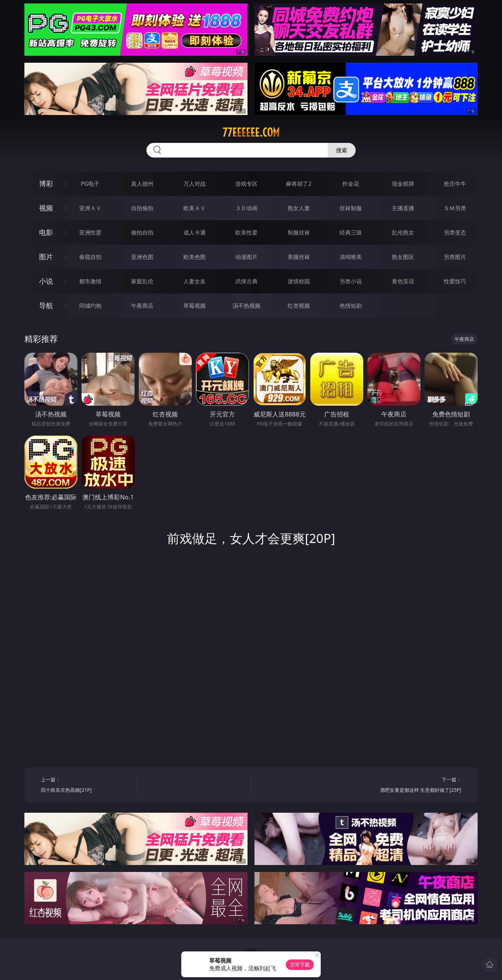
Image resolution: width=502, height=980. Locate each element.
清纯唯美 (351, 257)
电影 (46, 232)
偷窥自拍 (90, 257)
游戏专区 (246, 184)
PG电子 (90, 184)
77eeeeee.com (251, 132)
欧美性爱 (246, 232)
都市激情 (90, 281)
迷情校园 (299, 281)
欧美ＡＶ (195, 208)
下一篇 (415, 786)
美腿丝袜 (299, 257)
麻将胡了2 (299, 184)
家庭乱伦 (142, 281)
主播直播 (403, 208)
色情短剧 (351, 306)
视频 (46, 208)
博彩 (46, 183)
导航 (46, 305)
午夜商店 (142, 306)
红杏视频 (299, 306)
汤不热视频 (246, 306)
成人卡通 (195, 232)
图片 (46, 257)
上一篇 (87, 786)
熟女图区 (403, 257)
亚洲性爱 (90, 232)
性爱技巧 (455, 281)
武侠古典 (246, 281)
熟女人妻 (299, 208)
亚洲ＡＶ (90, 208)
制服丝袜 (299, 232)
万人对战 (195, 184)
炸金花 (351, 184)
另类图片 (455, 257)
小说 (46, 281)
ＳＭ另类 (455, 208)
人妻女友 (195, 281)
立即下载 (300, 964)
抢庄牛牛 (455, 184)
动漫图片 (246, 257)
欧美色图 (195, 257)
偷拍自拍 (142, 232)
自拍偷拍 (142, 208)
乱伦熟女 (403, 232)
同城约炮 (90, 306)
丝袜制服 (351, 208)
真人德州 (142, 184)
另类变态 (455, 232)
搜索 (342, 150)
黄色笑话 (403, 281)
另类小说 (351, 281)
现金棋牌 (403, 184)
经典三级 (351, 232)
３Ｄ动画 (246, 208)
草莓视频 (195, 306)
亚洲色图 (142, 257)
